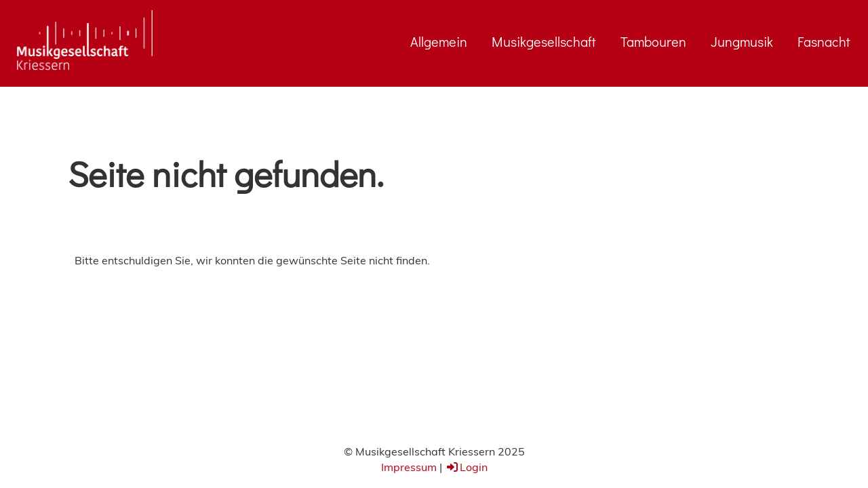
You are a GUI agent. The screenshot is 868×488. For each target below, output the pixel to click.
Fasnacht (824, 41)
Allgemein (439, 41)
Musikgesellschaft (544, 41)
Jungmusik (742, 41)
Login (466, 467)
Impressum (409, 467)
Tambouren (653, 41)
